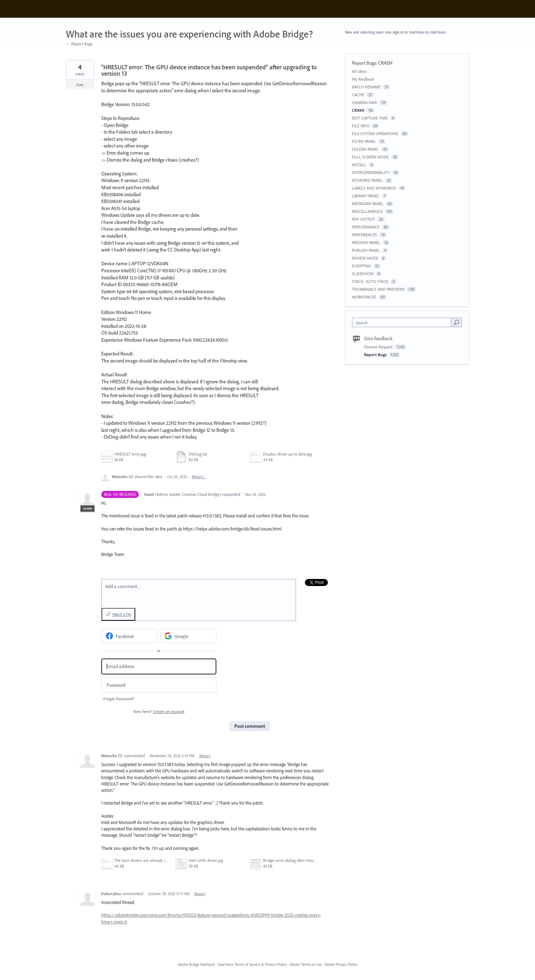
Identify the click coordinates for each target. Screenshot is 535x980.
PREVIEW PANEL (366, 242)
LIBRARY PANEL (366, 196)
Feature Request (379, 347)
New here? (159, 711)
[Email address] (159, 666)
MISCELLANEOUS (367, 211)
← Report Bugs (79, 44)
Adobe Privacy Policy (341, 964)
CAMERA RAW (365, 102)
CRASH (385, 63)
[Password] (159, 685)
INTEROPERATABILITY (371, 172)
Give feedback (378, 338)
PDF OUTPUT (363, 219)
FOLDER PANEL (365, 149)
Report (205, 756)
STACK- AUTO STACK (370, 281)
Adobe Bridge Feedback (196, 964)
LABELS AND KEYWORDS (374, 188)
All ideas (359, 71)
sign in (398, 32)
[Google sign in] (188, 636)
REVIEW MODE (365, 258)
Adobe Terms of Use (306, 964)
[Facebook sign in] (129, 636)
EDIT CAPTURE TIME (370, 118)
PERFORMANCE (366, 227)
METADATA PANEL (368, 204)
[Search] (456, 322)
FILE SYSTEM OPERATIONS (375, 134)
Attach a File (122, 614)
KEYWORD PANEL (367, 180)
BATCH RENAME (366, 87)
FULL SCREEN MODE (370, 157)
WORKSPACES (364, 297)
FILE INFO (361, 126)
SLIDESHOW (363, 274)
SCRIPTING (362, 266)
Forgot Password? (119, 699)
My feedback (363, 79)
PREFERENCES (365, 235)
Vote (80, 85)
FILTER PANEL (364, 141)
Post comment (250, 726)
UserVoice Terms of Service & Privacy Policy (252, 964)
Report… (199, 477)
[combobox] (403, 322)
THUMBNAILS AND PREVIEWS (378, 289)
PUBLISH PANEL (366, 250)
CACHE (358, 95)
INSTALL (359, 165)
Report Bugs (364, 63)
